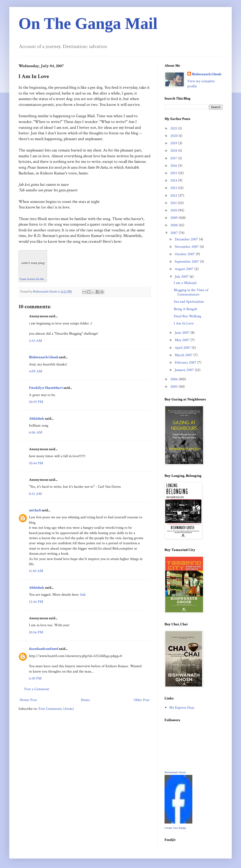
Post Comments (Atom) (56, 709)
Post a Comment (37, 689)
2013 (174, 188)
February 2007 (186, 363)
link (83, 595)
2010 (174, 210)
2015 (174, 173)
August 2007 (185, 269)
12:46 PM (36, 602)
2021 (174, 128)
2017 (174, 158)
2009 (174, 218)
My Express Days (182, 708)
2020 (174, 136)
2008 (174, 225)
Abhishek (37, 419)
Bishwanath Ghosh (44, 357)
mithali (35, 510)
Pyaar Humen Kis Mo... (33, 279)
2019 (174, 143)
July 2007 (182, 277)
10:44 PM (36, 463)
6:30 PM (35, 678)
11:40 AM (36, 571)
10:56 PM (36, 632)
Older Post (142, 700)
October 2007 (185, 254)
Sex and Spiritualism (189, 302)
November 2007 (187, 247)
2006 (174, 379)
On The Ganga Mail (88, 24)
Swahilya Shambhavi (46, 388)
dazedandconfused (44, 649)
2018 (174, 151)
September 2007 (187, 262)
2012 (174, 196)
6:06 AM (36, 432)
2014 (174, 181)
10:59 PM (36, 402)
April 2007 (183, 348)
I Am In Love (184, 323)
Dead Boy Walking (187, 316)
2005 (174, 387)
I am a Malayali (185, 283)
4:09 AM (36, 371)
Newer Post (28, 700)
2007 (174, 233)
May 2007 (183, 340)
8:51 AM (35, 494)
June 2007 (183, 333)
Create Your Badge (175, 828)
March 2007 (184, 355)
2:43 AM (35, 341)
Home (85, 700)
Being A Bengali (185, 309)
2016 (174, 166)
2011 (174, 203)
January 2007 (185, 370)
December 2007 (187, 239)
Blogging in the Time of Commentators (191, 292)
